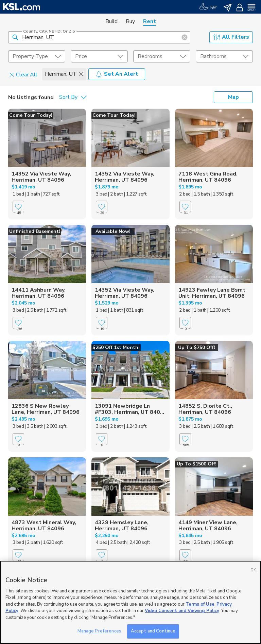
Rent (150, 21)
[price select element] (99, 56)
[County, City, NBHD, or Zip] (99, 37)
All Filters (231, 37)
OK (253, 570)
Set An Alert (117, 74)
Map (233, 97)
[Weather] (208, 7)
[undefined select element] (37, 56)
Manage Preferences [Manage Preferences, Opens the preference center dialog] (99, 631)
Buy (130, 21)
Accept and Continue (153, 631)
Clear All (23, 74)
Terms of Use (200, 604)
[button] (15, 37)
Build (111, 21)
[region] (130, 602)
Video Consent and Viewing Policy (182, 611)
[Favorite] (18, 207)
